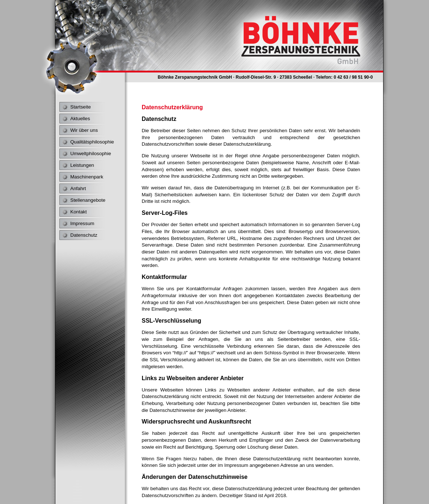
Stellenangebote (88, 200)
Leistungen (82, 165)
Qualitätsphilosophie (92, 142)
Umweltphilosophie (91, 153)
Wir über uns (84, 130)
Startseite (80, 107)
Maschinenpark (87, 177)
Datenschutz (84, 235)
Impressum (82, 223)
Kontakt (78, 212)
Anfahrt (78, 188)
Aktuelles (80, 119)
